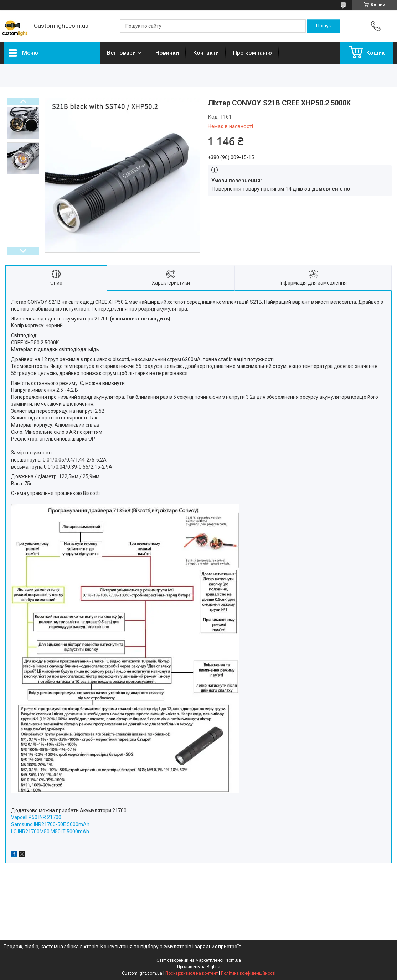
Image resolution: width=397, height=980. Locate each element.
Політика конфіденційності (248, 973)
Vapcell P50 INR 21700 (36, 817)
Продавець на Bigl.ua (199, 967)
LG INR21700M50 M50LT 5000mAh (50, 832)
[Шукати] (324, 26)
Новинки (167, 53)
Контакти (206, 53)
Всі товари (121, 53)
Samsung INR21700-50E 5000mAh (50, 824)
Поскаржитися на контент (192, 973)
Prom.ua (233, 960)
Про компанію (252, 53)
